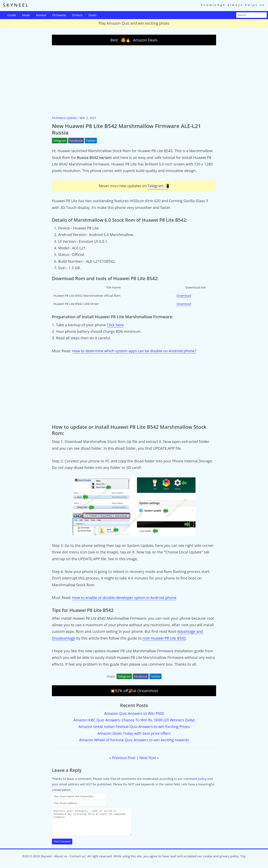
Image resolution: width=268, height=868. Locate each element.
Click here (115, 325)
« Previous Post (122, 758)
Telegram (60, 140)
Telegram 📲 (158, 186)
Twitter (91, 140)
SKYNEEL (16, 5)
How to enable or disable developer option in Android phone (124, 598)
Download (184, 295)
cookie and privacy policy (221, 861)
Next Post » (149, 758)
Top (243, 861)
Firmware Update (64, 118)
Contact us (77, 861)
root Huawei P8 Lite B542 (164, 638)
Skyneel (46, 861)
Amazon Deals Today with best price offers (134, 733)
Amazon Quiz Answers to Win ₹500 (134, 713)
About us (61, 861)
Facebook (76, 140)
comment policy (195, 779)
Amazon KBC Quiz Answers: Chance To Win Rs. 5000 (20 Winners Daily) (134, 720)
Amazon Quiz (118, 23)
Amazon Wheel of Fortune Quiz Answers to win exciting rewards (134, 740)
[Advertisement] (134, 80)
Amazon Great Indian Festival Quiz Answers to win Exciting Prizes (134, 727)
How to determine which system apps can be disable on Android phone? (134, 351)
